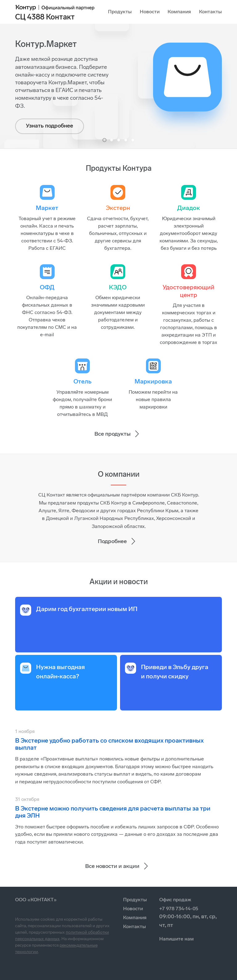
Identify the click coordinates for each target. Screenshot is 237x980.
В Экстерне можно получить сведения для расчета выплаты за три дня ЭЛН (113, 812)
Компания (179, 12)
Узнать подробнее (50, 126)
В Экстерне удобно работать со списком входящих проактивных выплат (109, 744)
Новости (150, 12)
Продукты (120, 12)
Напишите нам (177, 939)
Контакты (210, 12)
